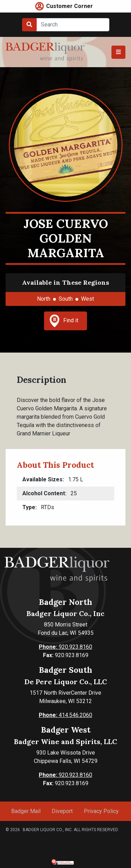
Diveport (62, 811)
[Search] (73, 25)
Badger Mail (26, 811)
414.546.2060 (65, 715)
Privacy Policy (101, 811)
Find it (64, 321)
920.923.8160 (65, 647)
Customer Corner (70, 6)
